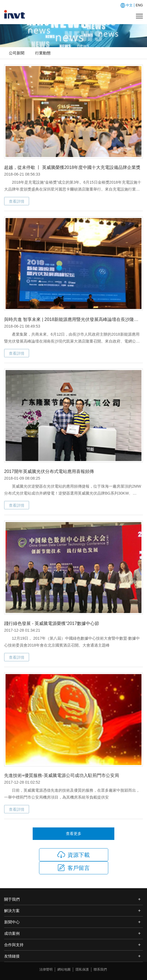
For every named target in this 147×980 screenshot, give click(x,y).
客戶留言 (73, 868)
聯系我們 (100, 969)
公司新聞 (17, 53)
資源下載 (73, 855)
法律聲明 (46, 969)
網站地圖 (64, 969)
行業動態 (43, 53)
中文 (129, 5)
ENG (139, 5)
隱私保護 (82, 969)
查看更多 (74, 834)
